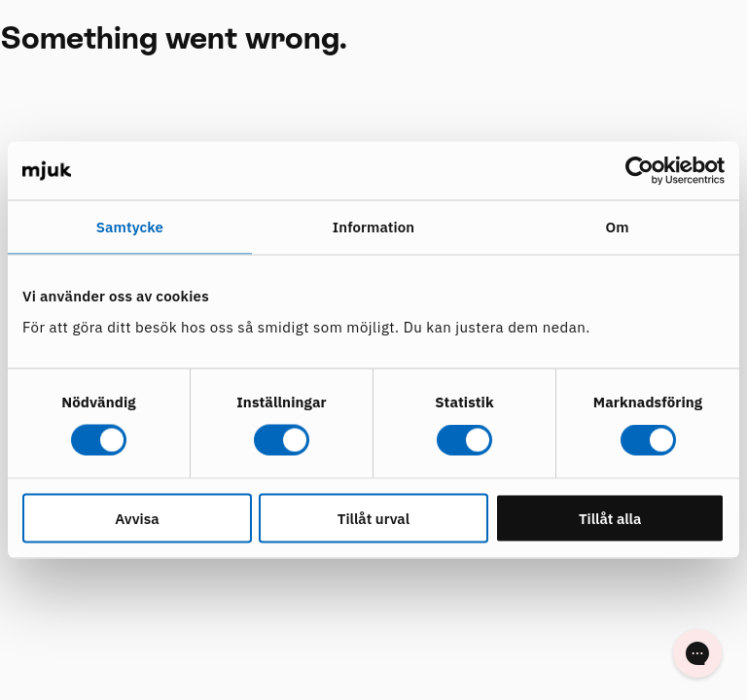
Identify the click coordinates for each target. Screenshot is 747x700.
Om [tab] (618, 227)
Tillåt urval (373, 518)
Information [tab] (373, 227)
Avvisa (137, 518)
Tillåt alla (610, 518)
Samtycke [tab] (130, 227)
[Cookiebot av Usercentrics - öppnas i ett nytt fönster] (640, 171)
